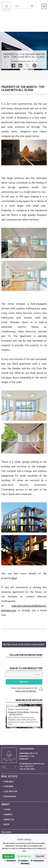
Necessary (10, 861)
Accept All (8, 856)
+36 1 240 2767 (26, 766)
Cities (7, 810)
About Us (9, 820)
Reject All (40, 856)
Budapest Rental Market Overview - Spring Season (23, 713)
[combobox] (24, 6)
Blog (7, 824)
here (14, 578)
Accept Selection (24, 856)
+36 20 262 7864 (27, 769)
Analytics (23, 861)
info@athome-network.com (32, 764)
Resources (10, 796)
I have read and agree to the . (26, 690)
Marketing (24, 864)
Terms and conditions (26, 691)
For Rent (9, 787)
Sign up (24, 682)
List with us (11, 791)
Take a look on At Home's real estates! (24, 644)
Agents (8, 815)
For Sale (9, 782)
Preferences (37, 861)
